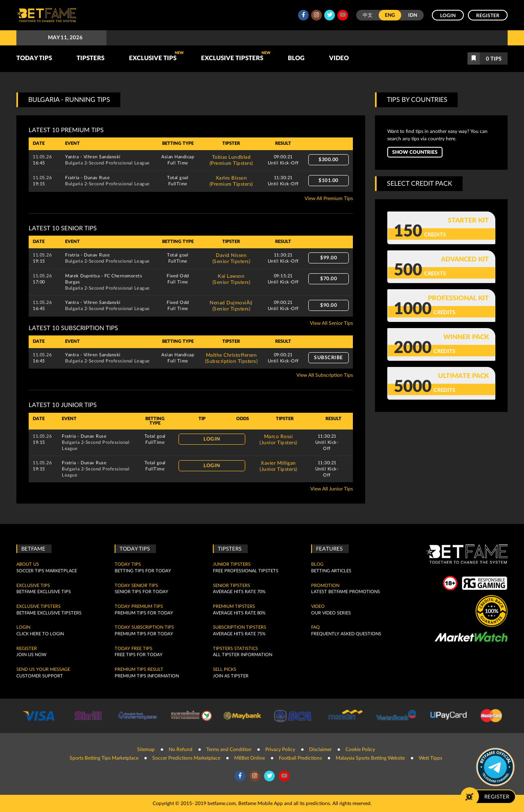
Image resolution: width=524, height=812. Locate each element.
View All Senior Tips (331, 323)
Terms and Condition (229, 749)
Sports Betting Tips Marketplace (104, 758)
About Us (28, 565)
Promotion (325, 586)
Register (488, 16)
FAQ (315, 628)
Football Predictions (300, 758)
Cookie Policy (360, 749)
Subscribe (329, 358)
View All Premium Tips (329, 198)
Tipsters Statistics (235, 649)
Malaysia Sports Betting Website (370, 758)
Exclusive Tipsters (236, 56)
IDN (413, 15)
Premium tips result (139, 670)
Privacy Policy (280, 749)
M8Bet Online (250, 758)
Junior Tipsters (232, 565)
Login (448, 16)
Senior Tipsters (232, 586)
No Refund (181, 749)
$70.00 (329, 279)
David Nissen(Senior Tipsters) (232, 258)
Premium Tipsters (234, 607)
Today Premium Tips (139, 607)
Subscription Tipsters (239, 628)
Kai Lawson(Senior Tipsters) (232, 279)
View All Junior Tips (332, 489)
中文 (368, 15)
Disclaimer (320, 749)
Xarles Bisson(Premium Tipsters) (231, 181)
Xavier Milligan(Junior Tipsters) (278, 466)
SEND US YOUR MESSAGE (43, 670)
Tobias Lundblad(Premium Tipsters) (231, 160)
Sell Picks (225, 670)
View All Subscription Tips (325, 375)
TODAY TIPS (34, 58)
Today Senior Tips (136, 586)
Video (339, 58)
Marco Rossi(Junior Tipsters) (278, 440)
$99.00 (329, 258)
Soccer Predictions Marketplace (186, 758)
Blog (296, 58)
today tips (128, 565)
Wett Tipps (430, 758)
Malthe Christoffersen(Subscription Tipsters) (232, 358)
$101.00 (329, 180)
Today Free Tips (133, 649)
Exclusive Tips (156, 56)
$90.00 (329, 305)
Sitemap (146, 749)
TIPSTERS (90, 58)
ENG (390, 15)
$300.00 (329, 160)
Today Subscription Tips (144, 628)
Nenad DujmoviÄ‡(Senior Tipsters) (231, 306)
